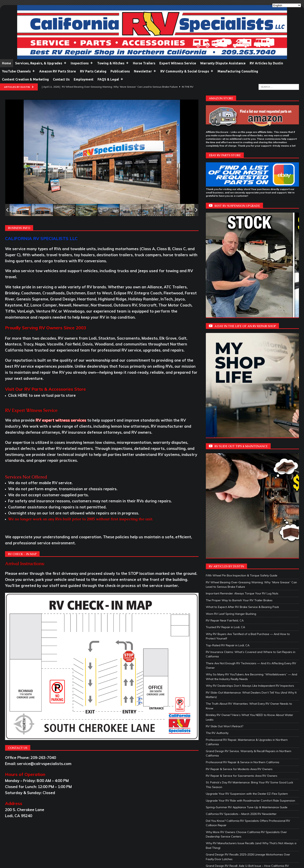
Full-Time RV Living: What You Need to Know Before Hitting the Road (252, 787)
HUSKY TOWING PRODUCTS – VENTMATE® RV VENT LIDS (245, 745)
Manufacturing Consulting (238, 71)
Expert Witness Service (178, 63)
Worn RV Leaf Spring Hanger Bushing (231, 457)
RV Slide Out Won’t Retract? (225, 569)
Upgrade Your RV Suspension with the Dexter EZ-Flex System (247, 637)
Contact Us (61, 79)
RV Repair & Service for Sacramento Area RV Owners (242, 619)
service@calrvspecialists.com (44, 764)
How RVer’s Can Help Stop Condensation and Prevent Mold (246, 769)
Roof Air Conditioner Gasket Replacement (234, 821)
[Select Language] (287, 5)
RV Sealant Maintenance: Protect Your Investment (239, 814)
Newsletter (145, 71)
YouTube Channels (19, 71)
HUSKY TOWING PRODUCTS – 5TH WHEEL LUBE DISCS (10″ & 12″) (250, 738)
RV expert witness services (61, 420)
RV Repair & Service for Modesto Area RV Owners (239, 612)
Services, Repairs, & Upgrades (41, 63)
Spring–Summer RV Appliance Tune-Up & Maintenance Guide (247, 650)
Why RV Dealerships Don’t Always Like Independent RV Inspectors (250, 529)
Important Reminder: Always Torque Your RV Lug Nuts (242, 436)
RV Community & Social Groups (187, 71)
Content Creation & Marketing (25, 79)
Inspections (82, 63)
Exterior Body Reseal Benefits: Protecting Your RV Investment (246, 828)
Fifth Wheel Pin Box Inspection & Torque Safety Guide (242, 418)
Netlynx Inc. (99, 852)
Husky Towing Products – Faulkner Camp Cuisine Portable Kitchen (250, 731)
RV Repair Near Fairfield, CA (225, 463)
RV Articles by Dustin (266, 63)
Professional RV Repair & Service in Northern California (242, 605)
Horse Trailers (144, 63)
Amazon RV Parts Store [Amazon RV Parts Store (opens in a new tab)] (58, 71)
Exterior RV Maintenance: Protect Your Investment (239, 808)
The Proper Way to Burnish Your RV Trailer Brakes (239, 443)
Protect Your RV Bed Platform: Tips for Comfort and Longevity (248, 794)
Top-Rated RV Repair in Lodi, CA (228, 488)
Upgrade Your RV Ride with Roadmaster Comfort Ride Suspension (250, 643)
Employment (84, 79)
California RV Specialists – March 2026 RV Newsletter (241, 657)
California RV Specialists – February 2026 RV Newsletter (243, 763)
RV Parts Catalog (93, 71)
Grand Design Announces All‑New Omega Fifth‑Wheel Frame (247, 801)
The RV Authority (217, 576)
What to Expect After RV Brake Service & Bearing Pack (242, 450)
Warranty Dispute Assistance (223, 63)
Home (7, 63)
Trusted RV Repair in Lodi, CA (225, 470)
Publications (120, 71)
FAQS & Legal (110, 79)
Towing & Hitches (113, 63)
